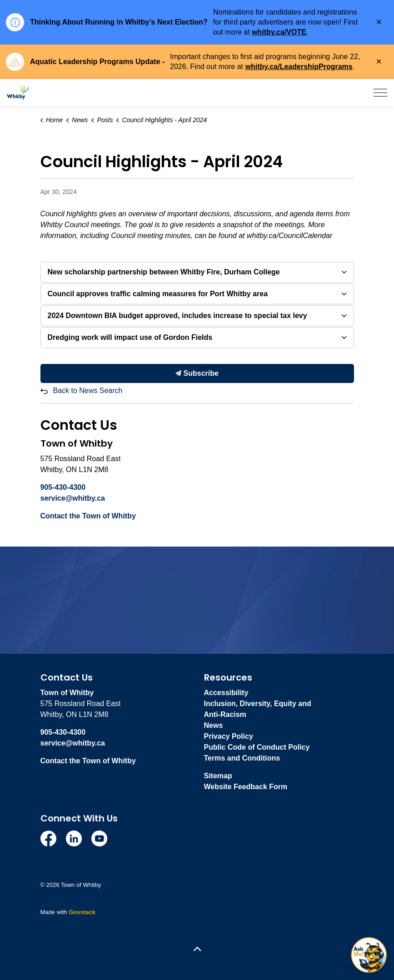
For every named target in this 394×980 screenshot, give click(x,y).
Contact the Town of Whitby (88, 516)
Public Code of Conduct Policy (257, 747)
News (214, 725)
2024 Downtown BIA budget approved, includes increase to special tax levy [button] (177, 316)
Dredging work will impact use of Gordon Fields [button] (130, 337)
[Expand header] (380, 93)
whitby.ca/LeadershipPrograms (299, 67)
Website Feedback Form (246, 787)
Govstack (82, 912)
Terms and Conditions (242, 758)
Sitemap (218, 776)
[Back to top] (197, 949)
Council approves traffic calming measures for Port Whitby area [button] (158, 294)
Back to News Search (88, 391)
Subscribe (197, 373)
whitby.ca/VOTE (279, 32)
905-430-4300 (63, 487)
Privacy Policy (229, 736)
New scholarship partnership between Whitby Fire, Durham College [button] (164, 272)
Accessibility (226, 693)
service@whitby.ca (73, 498)
